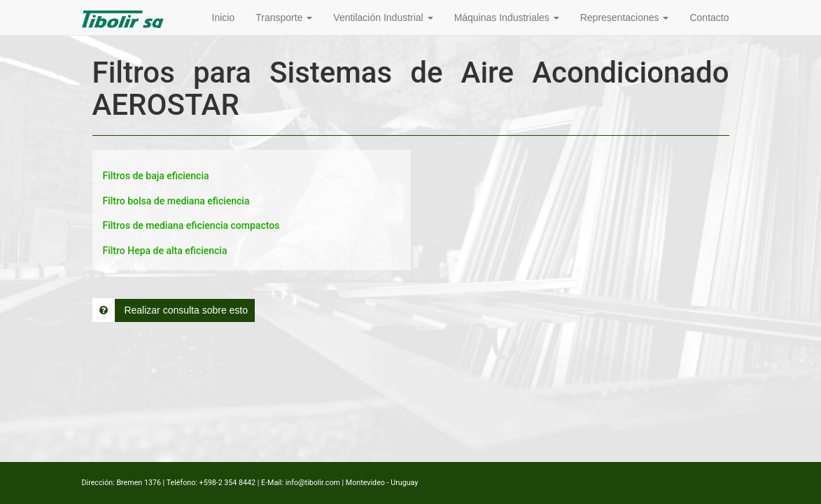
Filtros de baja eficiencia (156, 176)
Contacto (709, 17)
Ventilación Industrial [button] (383, 17)
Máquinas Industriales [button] (507, 17)
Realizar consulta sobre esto (170, 310)
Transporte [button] (284, 17)
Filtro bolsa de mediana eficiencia (176, 201)
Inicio (224, 17)
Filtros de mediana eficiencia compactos (191, 225)
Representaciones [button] (625, 17)
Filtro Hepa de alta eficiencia (165, 251)
